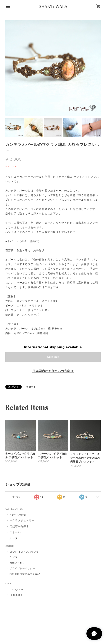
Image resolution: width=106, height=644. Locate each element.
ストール (15, 532)
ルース (14, 538)
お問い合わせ (17, 563)
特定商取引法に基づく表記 (25, 574)
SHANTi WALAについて (24, 552)
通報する (31, 387)
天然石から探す (19, 526)
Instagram (16, 589)
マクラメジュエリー (22, 520)
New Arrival (18, 515)
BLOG (13, 557)
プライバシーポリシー (22, 568)
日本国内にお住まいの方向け (53, 371)
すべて (16, 497)
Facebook (16, 595)
